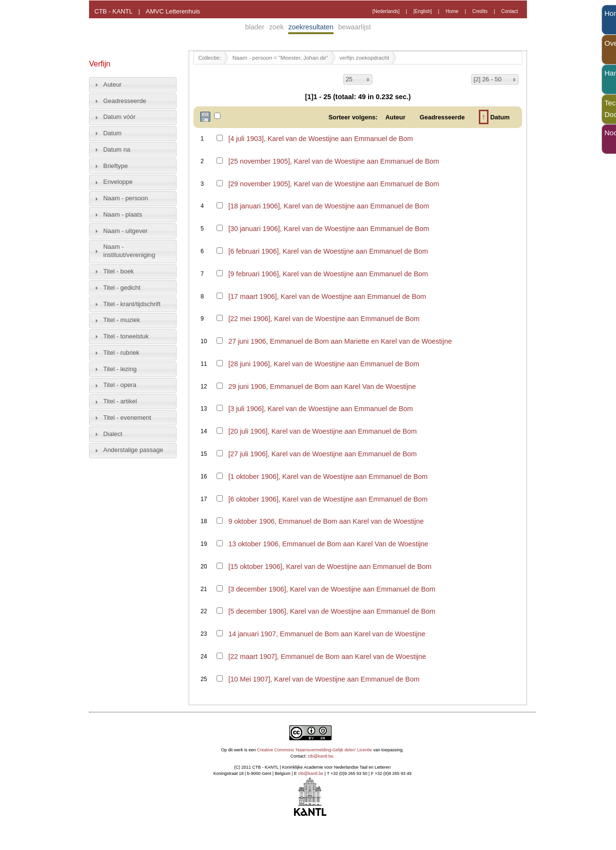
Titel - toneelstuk (126, 336)
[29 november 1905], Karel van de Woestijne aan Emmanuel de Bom (334, 184)
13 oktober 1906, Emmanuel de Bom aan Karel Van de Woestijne (328, 544)
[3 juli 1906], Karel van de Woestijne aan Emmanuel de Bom (321, 409)
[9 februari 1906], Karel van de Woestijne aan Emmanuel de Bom (328, 274)
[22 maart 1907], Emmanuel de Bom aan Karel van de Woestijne (327, 657)
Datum (113, 133)
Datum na (117, 149)
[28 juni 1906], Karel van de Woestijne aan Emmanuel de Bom (324, 364)
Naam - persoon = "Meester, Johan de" (280, 58)
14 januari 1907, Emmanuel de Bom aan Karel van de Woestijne (327, 634)
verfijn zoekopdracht (364, 58)
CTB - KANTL (113, 11)
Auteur (113, 84)
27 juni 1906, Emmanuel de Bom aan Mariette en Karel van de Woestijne (340, 341)
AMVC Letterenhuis (173, 11)
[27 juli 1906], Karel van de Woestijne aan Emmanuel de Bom (322, 454)
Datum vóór (120, 117)
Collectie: (210, 58)
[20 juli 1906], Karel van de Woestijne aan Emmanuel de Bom (322, 431)
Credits (480, 11)
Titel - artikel (120, 401)
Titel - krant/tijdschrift (132, 304)
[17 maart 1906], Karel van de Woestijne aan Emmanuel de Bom (327, 296)
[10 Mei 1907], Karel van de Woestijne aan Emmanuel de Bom (324, 679)
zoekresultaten (311, 27)
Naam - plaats (123, 214)
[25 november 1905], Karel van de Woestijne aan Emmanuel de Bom (334, 161)
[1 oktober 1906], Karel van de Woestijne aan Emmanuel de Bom (328, 477)
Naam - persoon (126, 198)
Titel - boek (119, 271)
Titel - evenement (128, 418)
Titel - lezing (120, 369)
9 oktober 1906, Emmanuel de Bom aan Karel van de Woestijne (326, 521)
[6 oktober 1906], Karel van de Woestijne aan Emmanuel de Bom (328, 499)
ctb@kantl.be (321, 756)
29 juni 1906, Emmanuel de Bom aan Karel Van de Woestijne (322, 386)
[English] (423, 11)
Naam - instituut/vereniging (129, 251)
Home (452, 11)
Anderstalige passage (134, 450)
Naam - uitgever (126, 231)
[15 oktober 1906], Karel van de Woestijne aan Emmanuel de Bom (330, 567)
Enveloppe (118, 182)
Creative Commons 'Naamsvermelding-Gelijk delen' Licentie (314, 750)
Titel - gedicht (122, 288)
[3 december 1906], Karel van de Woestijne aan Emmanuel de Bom (332, 589)
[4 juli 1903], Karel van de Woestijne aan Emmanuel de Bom (321, 139)
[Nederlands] (386, 11)
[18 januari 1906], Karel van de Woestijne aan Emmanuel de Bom (328, 206)
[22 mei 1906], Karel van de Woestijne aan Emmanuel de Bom (324, 319)
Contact (510, 11)
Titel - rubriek (122, 353)
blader (255, 27)
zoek (276, 27)
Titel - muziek (122, 320)
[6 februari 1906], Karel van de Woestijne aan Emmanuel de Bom (328, 251)
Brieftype (116, 166)
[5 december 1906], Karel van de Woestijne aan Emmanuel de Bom (332, 611)
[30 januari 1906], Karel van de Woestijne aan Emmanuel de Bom (328, 229)
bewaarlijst (355, 27)
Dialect (113, 434)
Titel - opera (120, 385)
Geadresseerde (125, 101)
